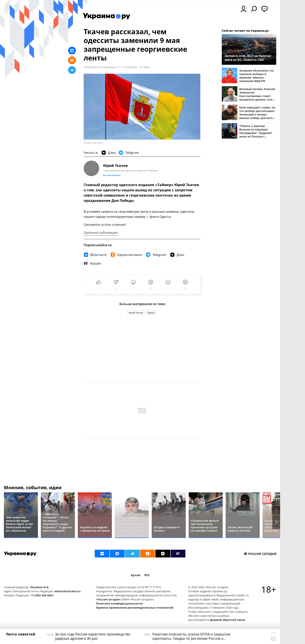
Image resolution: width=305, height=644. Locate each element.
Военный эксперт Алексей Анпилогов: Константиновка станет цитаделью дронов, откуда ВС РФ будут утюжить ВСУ (257, 94)
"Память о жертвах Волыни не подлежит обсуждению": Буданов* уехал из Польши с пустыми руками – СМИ (256, 131)
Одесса (151, 313)
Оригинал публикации (101, 233)
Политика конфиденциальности (119, 603)
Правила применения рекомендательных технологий (135, 608)
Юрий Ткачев (136, 313)
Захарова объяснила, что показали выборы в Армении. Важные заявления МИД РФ (256, 76)
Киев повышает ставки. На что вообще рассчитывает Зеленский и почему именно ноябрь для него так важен (257, 113)
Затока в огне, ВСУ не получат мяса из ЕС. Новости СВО (248, 58)
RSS (147, 575)
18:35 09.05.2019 (93, 67)
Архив (136, 575)
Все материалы (112, 175)
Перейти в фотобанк (93, 143)
